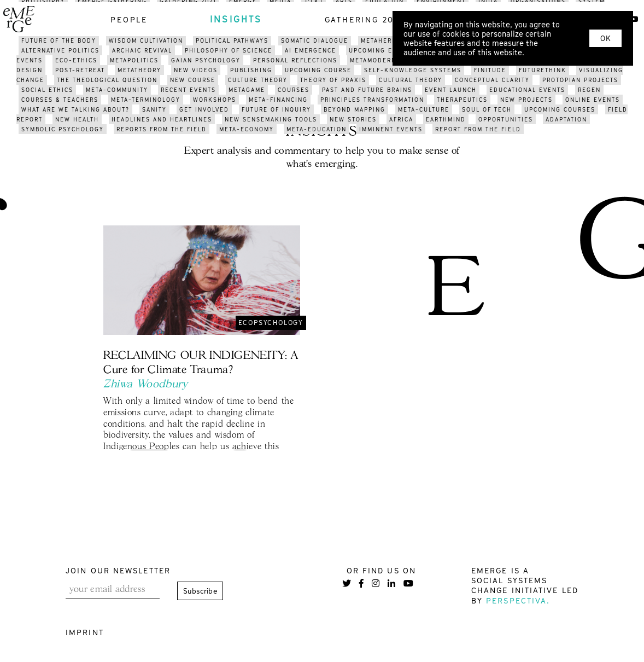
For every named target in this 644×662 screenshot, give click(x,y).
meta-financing (278, 100)
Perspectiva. (518, 600)
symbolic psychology (63, 129)
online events (593, 100)
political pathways (232, 40)
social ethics (47, 90)
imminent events (391, 129)
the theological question (107, 80)
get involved (204, 109)
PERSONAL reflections (295, 60)
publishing (251, 70)
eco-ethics (76, 60)
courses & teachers (60, 100)
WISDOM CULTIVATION (146, 40)
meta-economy (247, 129)
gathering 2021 (365, 19)
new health (77, 119)
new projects (526, 100)
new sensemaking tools (271, 119)
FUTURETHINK (543, 70)
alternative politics (60, 50)
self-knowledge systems (413, 70)
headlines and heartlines (162, 119)
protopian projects (580, 80)
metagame (247, 90)
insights (236, 19)
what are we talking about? (75, 109)
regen (589, 90)
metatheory (139, 70)
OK (605, 38)
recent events (188, 90)
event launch (451, 90)
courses (294, 90)
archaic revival (142, 50)
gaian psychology (206, 60)
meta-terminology (146, 100)
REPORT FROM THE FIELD (478, 129)
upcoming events (382, 50)
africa (401, 119)
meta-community (117, 90)
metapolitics (134, 60)
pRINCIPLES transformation (372, 100)
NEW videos (196, 70)
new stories (353, 119)
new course (193, 80)
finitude (490, 70)
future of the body (59, 40)
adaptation (566, 119)
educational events (527, 90)
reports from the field (162, 129)
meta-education (317, 129)
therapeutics (462, 100)
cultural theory (411, 80)
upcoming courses (560, 109)
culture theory (258, 80)
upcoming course (318, 70)
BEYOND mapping (355, 109)
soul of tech (487, 109)
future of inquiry (276, 109)
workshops (215, 100)
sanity (154, 109)
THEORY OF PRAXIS (333, 80)
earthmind (446, 119)
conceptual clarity (492, 80)
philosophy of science (229, 50)
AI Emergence (311, 50)
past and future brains (367, 90)
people (129, 19)
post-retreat (80, 70)
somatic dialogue (315, 40)
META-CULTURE (424, 109)
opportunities (506, 119)
